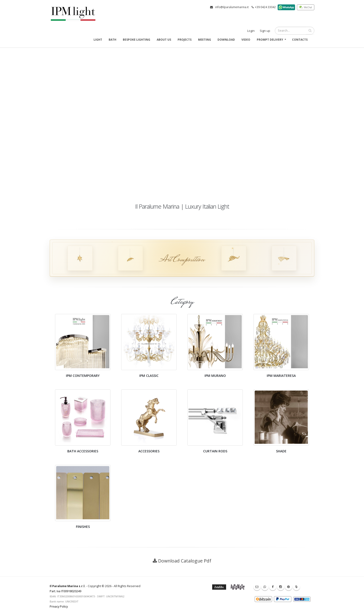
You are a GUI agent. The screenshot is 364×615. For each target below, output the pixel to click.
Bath (112, 40)
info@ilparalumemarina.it (232, 7)
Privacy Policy (59, 607)
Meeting (205, 40)
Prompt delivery (270, 40)
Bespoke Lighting (136, 40)
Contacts (300, 40)
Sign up (265, 31)
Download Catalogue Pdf (185, 561)
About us (164, 40)
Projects (185, 40)
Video (246, 40)
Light (98, 40)
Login (251, 31)
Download (226, 40)
